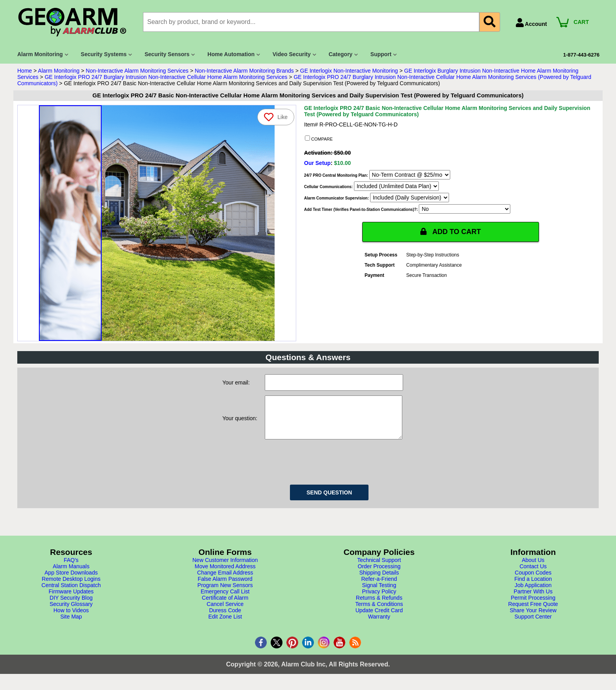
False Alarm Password (225, 587)
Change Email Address (225, 580)
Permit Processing (533, 606)
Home (25, 71)
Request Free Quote (533, 612)
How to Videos (71, 618)
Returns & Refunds (379, 606)
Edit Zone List (225, 624)
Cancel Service (225, 612)
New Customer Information (225, 568)
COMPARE (319, 139)
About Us (533, 568)
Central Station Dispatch (71, 593)
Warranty (379, 624)
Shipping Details (379, 580)
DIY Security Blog (71, 606)
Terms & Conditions (379, 612)
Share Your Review (533, 618)
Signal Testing (379, 593)
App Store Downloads (71, 580)
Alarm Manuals (71, 574)
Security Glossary (71, 612)
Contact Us (533, 574)
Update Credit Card (379, 618)
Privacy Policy (379, 599)
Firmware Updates (71, 599)
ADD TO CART (451, 232)
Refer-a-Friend (379, 587)
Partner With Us (533, 599)
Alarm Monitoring (59, 71)
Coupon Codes (533, 580)
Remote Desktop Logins (71, 587)
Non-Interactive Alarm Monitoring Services (137, 71)
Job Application (533, 593)
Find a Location (533, 587)
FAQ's (71, 568)
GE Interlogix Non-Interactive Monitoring (349, 71)
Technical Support (379, 568)
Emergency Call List (225, 599)
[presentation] (324, 469)
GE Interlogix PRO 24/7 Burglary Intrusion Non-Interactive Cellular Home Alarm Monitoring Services (166, 77)
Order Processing (379, 574)
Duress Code (225, 618)
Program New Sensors (225, 593)
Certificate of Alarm (225, 606)
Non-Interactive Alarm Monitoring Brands (244, 71)
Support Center (533, 624)
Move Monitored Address (225, 574)
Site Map (71, 624)
